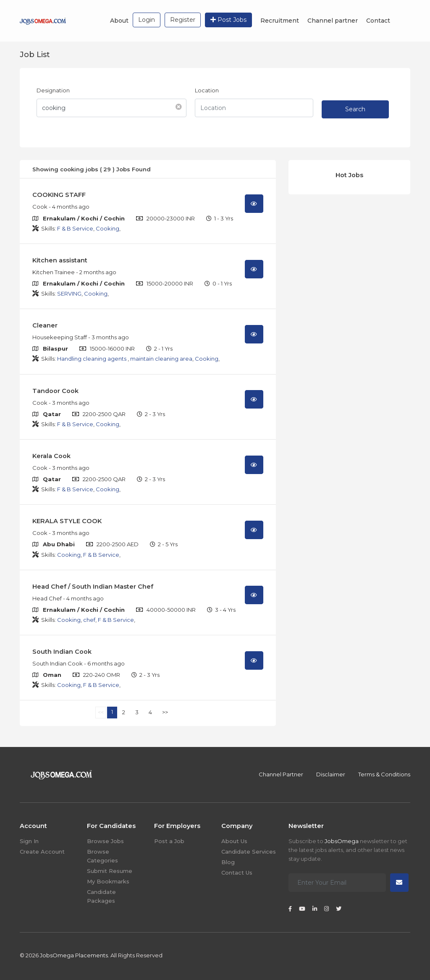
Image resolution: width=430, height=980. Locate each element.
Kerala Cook (51, 456)
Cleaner (45, 325)
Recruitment (280, 21)
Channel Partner (281, 774)
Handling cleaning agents (92, 359)
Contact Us (237, 873)
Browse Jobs (105, 841)
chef (89, 620)
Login (147, 20)
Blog (228, 862)
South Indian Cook (62, 652)
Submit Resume (110, 871)
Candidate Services (249, 852)
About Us (234, 841)
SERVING (69, 293)
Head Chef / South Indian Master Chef (93, 587)
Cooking (107, 228)
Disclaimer (331, 774)
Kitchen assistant (60, 260)
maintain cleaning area (161, 359)
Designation (53, 90)
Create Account (42, 852)
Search (355, 109)
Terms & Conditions (384, 774)
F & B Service (75, 228)
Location (207, 90)
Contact (378, 21)
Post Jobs (228, 20)
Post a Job (169, 841)
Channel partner (333, 21)
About (119, 21)
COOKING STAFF (59, 195)
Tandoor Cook (55, 391)
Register (183, 20)
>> (165, 712)
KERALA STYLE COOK (67, 521)
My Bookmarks (108, 881)
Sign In (29, 841)
